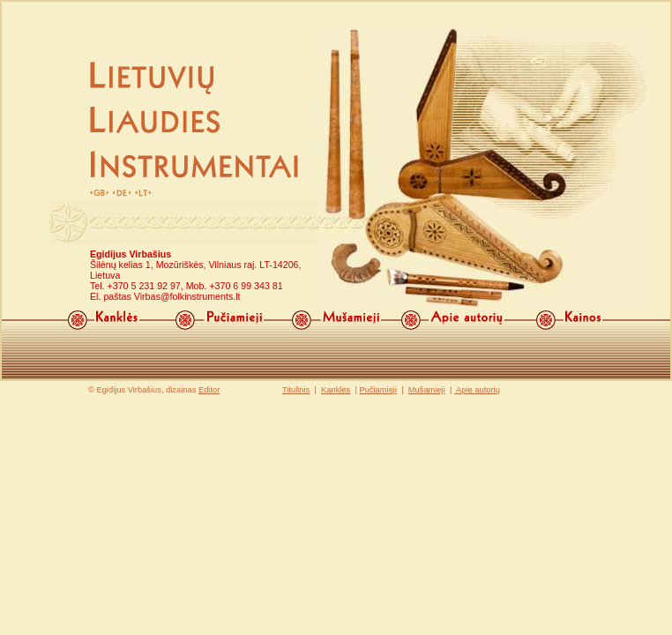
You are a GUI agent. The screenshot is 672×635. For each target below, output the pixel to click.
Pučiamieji (378, 390)
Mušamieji (427, 390)
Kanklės (336, 390)
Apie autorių (477, 390)
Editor (209, 390)
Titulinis (296, 390)
